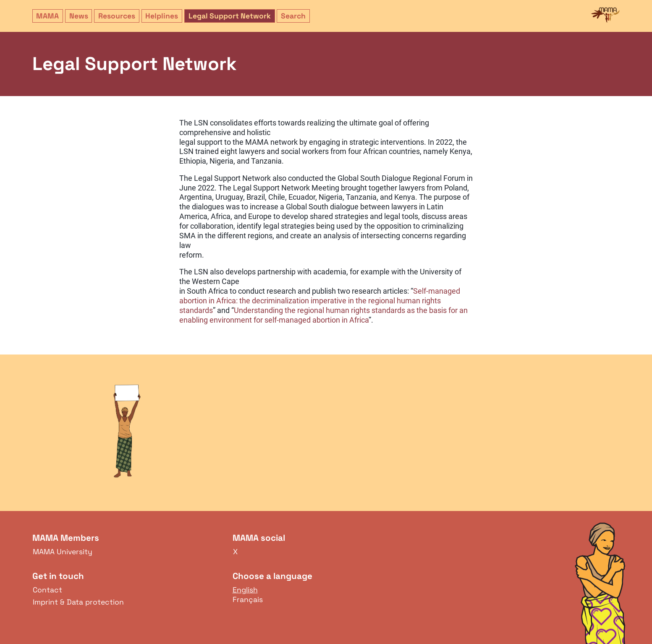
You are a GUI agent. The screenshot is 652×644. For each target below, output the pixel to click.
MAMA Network (605, 15)
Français (248, 600)
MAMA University (63, 552)
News (79, 16)
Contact (47, 590)
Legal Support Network (230, 16)
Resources (117, 16)
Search (293, 16)
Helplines (162, 16)
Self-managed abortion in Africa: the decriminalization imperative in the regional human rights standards (320, 301)
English (245, 590)
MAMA (47, 16)
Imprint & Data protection (78, 602)
